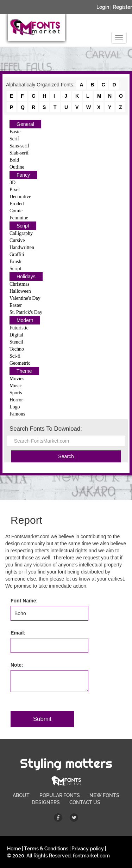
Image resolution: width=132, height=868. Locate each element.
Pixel (15, 190)
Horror (16, 400)
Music (16, 386)
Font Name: (24, 601)
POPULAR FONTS (60, 795)
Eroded (17, 204)
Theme (24, 371)
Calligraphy (21, 233)
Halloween (20, 291)
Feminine (19, 218)
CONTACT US (85, 802)
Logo (15, 407)
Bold (14, 160)
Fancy (23, 175)
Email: (18, 633)
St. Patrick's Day (26, 312)
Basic (15, 132)
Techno (17, 349)
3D (12, 183)
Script (23, 226)
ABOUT (21, 795)
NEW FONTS (104, 795)
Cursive (17, 240)
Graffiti (17, 254)
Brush (15, 262)
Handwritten (22, 247)
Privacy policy (88, 849)
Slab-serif (19, 153)
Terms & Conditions (46, 849)
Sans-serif (19, 146)
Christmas (20, 284)
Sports (16, 393)
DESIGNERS (46, 802)
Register (122, 7)
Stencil (16, 342)
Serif (14, 139)
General (25, 124)
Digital (16, 335)
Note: (17, 665)
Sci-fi (15, 356)
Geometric (20, 363)
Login (103, 7)
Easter (16, 305)
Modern (25, 320)
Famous (17, 414)
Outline (17, 167)
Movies (17, 379)
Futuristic (19, 328)
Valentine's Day (25, 298)
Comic (16, 211)
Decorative (20, 197)
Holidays (26, 277)
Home (14, 849)
